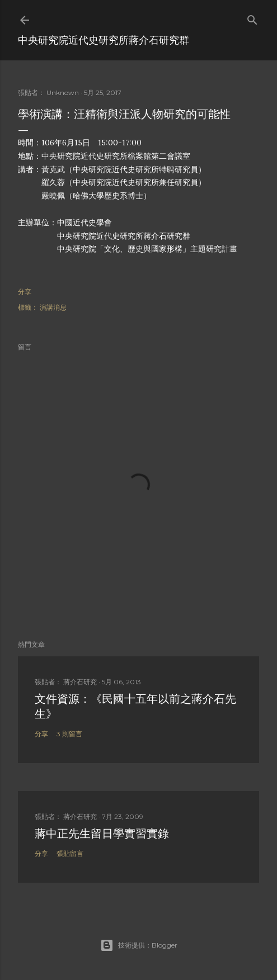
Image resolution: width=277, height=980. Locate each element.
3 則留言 (69, 734)
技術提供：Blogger (139, 945)
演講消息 (53, 307)
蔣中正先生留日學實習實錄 (102, 834)
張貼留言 (70, 853)
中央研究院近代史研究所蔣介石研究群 (104, 40)
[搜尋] (252, 18)
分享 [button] (25, 292)
